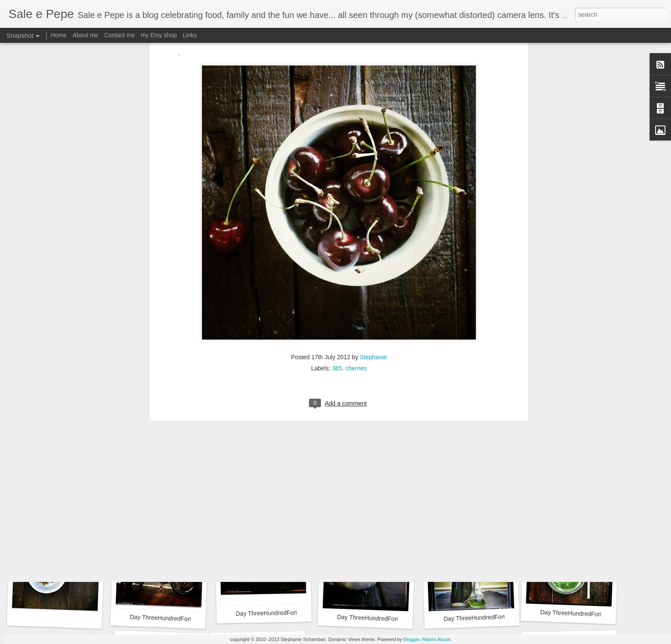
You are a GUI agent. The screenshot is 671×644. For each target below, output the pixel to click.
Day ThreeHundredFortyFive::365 (281, 613)
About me (86, 35)
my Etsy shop (159, 35)
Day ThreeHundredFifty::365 (168, 502)
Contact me (119, 35)
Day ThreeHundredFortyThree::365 (490, 617)
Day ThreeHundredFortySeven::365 (590, 497)
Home (58, 35)
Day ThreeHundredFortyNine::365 (377, 498)
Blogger (411, 639)
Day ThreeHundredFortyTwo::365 (585, 614)
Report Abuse (436, 639)
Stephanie (373, 234)
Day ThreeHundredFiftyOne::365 (73, 501)
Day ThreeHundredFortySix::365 (173, 619)
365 (337, 245)
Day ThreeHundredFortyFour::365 (382, 619)
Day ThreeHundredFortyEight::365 (489, 501)
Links (190, 35)
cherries (356, 245)
